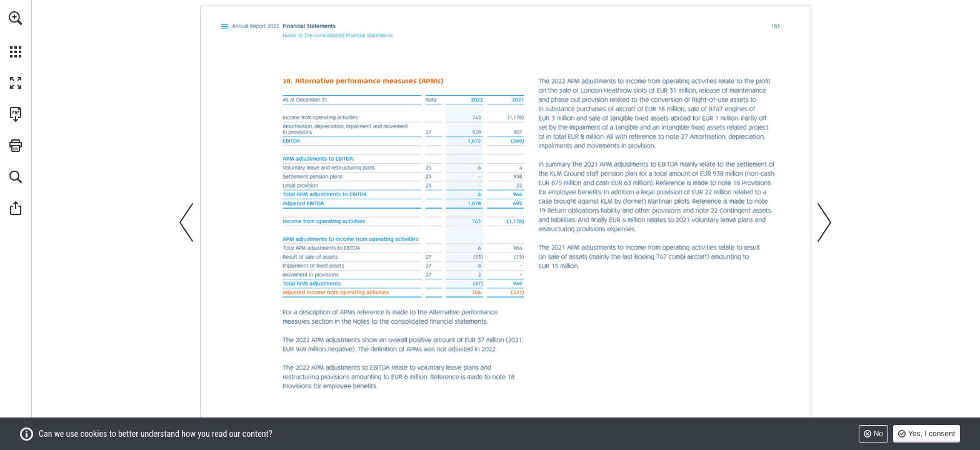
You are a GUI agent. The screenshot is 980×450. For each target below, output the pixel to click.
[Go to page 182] (433, 132)
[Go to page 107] (225, 27)
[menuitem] (16, 34)
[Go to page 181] (433, 167)
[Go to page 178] (706, 210)
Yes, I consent (932, 434)
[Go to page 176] (543, 210)
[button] (16, 18)
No (878, 434)
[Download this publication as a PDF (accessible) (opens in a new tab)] (16, 114)
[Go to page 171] (502, 377)
